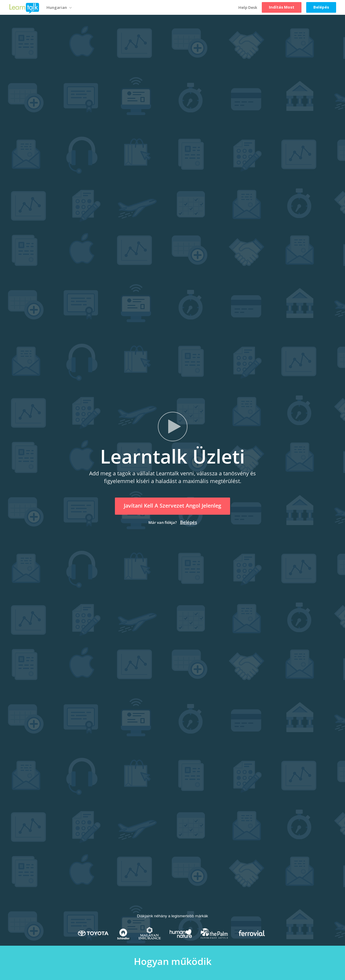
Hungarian (59, 8)
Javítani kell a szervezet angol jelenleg (172, 506)
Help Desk (248, 7)
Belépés (188, 522)
